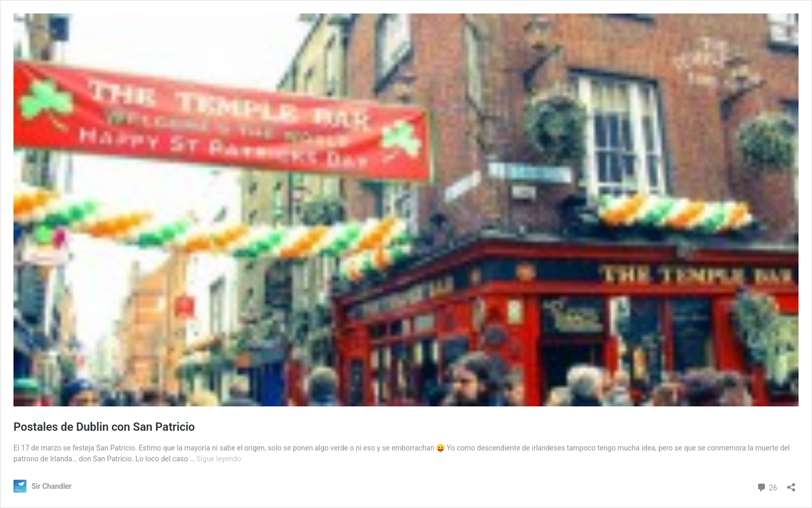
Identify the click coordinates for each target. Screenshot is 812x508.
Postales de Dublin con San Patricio (104, 427)
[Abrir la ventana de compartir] (791, 484)
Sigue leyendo (219, 459)
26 (767, 486)
